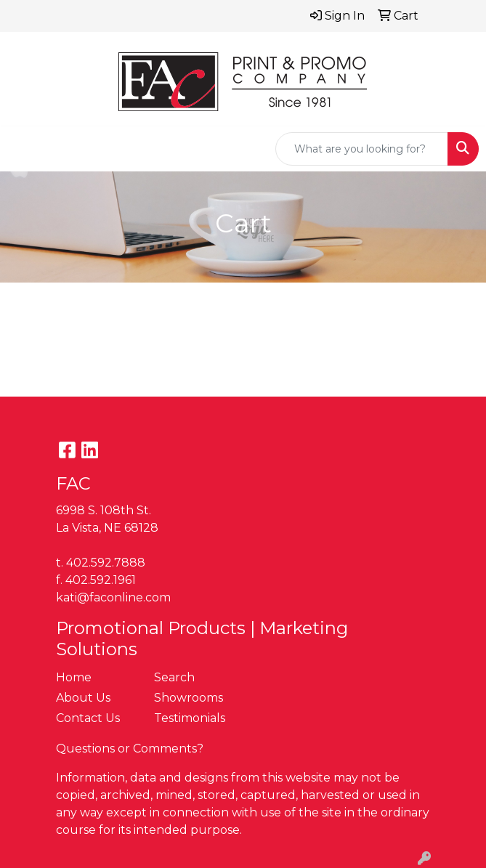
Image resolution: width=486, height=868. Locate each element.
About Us (83, 698)
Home (74, 677)
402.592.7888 (106, 563)
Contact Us (88, 718)
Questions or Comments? (130, 749)
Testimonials (190, 718)
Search (174, 677)
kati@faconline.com (113, 597)
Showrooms (189, 698)
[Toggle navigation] (23, 149)
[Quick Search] (362, 149)
